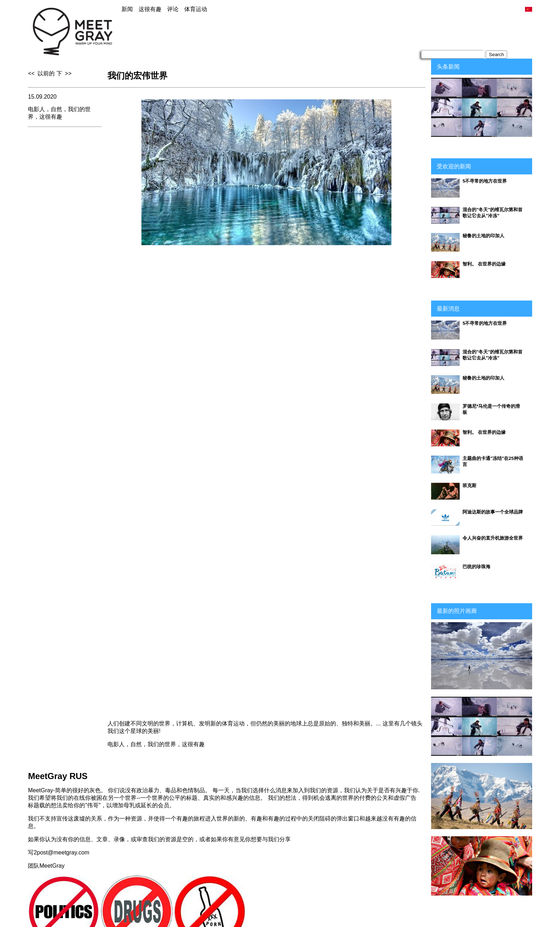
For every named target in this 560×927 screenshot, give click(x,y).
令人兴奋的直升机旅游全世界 (493, 538)
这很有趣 (150, 9)
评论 (173, 9)
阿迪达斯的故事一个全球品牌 (493, 512)
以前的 (46, 73)
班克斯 (469, 485)
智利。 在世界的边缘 (484, 264)
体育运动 (196, 9)
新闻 (127, 9)
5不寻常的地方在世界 (485, 181)
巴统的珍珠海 (476, 567)
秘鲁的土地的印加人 (483, 236)
